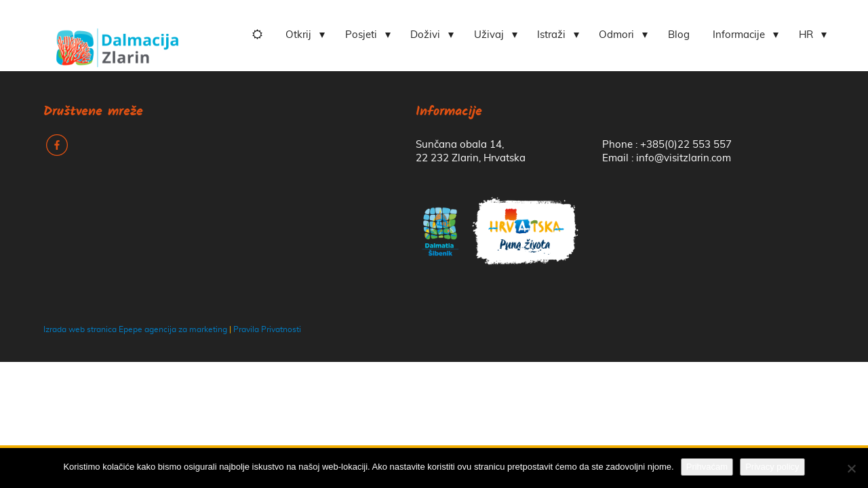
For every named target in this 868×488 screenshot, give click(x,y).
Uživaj (489, 35)
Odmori (616, 35)
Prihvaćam (707, 467)
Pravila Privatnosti (267, 329)
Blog (679, 35)
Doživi (425, 35)
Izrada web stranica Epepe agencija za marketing (135, 329)
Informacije (739, 35)
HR (806, 35)
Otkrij (298, 35)
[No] (851, 468)
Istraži (551, 35)
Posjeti (361, 35)
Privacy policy (772, 467)
